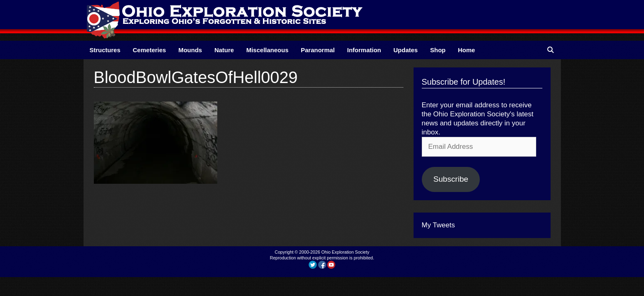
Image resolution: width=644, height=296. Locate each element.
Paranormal (318, 50)
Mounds (190, 50)
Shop (438, 50)
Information (364, 50)
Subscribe (451, 179)
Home (467, 50)
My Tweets (438, 225)
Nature (224, 50)
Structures (105, 50)
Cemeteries (150, 50)
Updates (406, 50)
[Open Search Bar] (550, 50)
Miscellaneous (267, 50)
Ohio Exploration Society (345, 252)
